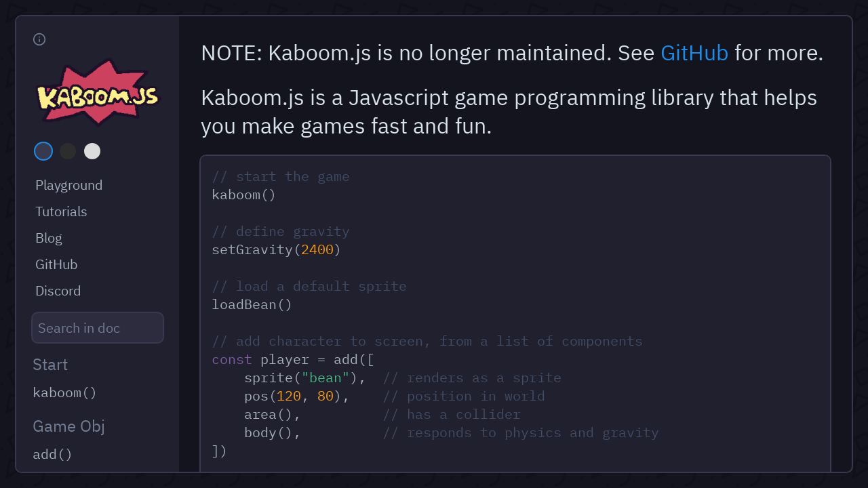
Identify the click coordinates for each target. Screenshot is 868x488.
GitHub (695, 52)
